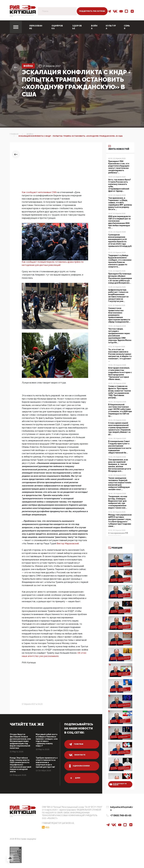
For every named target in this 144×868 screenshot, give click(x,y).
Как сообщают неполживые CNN (39, 192)
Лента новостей (119, 147)
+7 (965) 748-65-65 (121, 813)
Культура (111, 27)
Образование (36, 27)
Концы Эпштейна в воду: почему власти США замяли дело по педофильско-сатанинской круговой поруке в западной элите (20, 765)
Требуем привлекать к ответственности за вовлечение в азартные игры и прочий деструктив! (47, 762)
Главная (14, 134)
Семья (127, 27)
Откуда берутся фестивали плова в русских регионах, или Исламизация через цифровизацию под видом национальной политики (20, 741)
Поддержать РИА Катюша (92, 11)
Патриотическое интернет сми (22, 16)
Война (94, 27)
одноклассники (79, 766)
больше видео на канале (118, 784)
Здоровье (77, 27)
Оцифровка (57, 27)
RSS (47, 827)
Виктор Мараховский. (68, 544)
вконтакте (77, 755)
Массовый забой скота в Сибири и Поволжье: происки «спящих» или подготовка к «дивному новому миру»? (47, 740)
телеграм (76, 744)
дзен (75, 778)
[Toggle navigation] (16, 27)
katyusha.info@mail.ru (122, 807)
